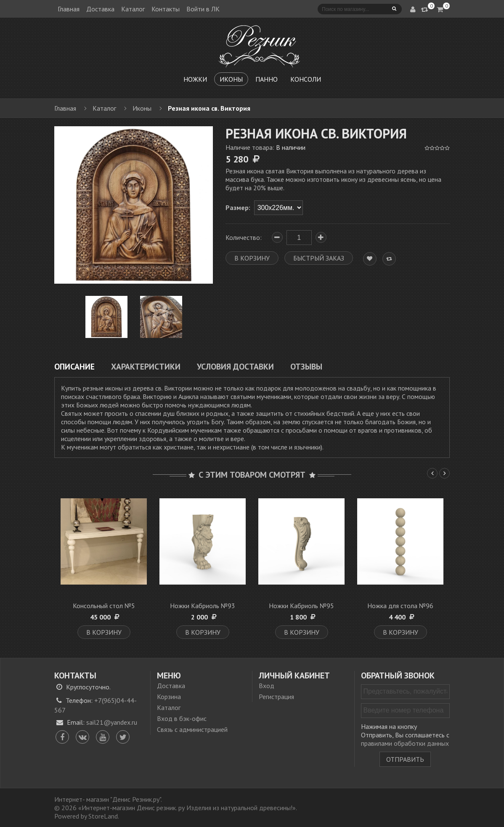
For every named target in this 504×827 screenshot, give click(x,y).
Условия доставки (235, 366)
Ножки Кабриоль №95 (301, 606)
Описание (74, 366)
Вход (267, 686)
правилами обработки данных (405, 743)
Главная (69, 9)
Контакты (166, 9)
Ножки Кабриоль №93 (203, 606)
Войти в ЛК (203, 9)
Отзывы (306, 366)
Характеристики (146, 366)
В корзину (104, 632)
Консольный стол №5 (104, 606)
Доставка (100, 9)
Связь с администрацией (192, 729)
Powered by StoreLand (86, 816)
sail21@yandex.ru (112, 722)
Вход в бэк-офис (182, 718)
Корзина (169, 697)
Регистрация (276, 697)
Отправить (405, 759)
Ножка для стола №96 (400, 606)
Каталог (133, 9)
